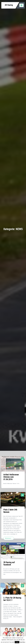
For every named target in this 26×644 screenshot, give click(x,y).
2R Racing (9, 5)
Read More (22, 642)
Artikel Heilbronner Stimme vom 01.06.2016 (11, 477)
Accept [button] (17, 642)
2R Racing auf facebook (9, 564)
